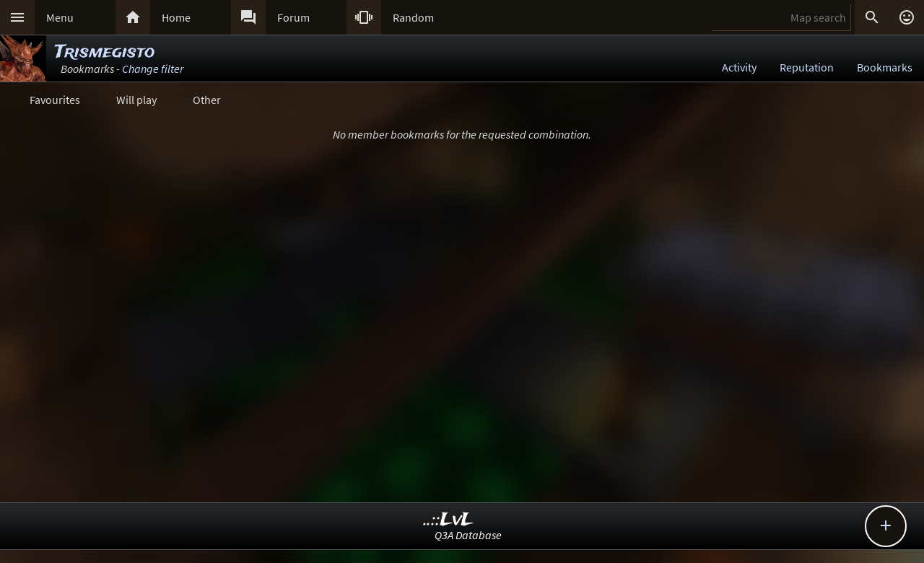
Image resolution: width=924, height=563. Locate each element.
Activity (739, 67)
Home (176, 17)
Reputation (807, 67)
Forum (293, 17)
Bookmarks (885, 67)
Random (413, 17)
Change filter (153, 69)
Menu (60, 17)
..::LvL (449, 520)
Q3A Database (468, 535)
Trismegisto (105, 52)
